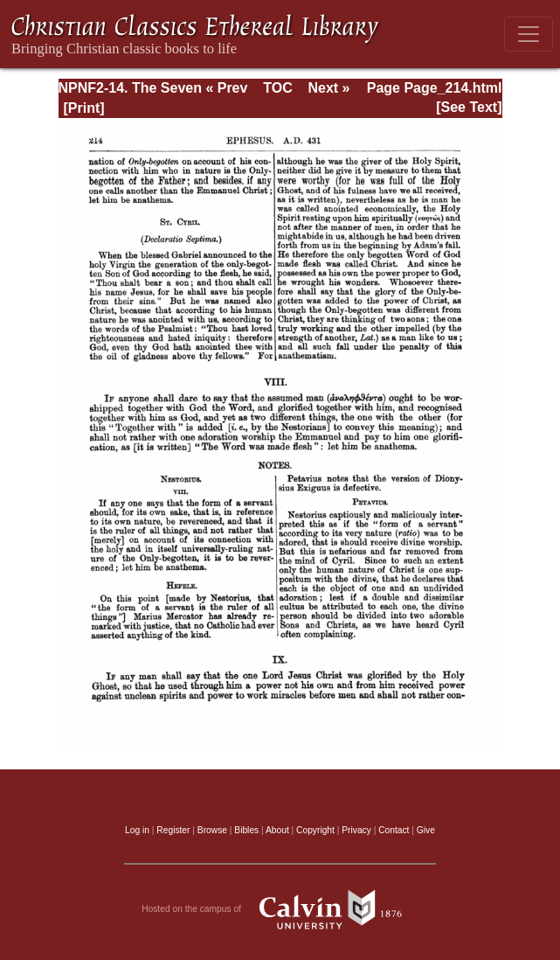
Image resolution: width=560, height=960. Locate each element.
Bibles (246, 830)
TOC (277, 88)
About (277, 830)
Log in (137, 830)
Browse (212, 830)
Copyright (315, 830)
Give (426, 830)
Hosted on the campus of (280, 909)
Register (173, 830)
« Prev (226, 88)
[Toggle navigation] (529, 34)
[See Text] (469, 107)
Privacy (356, 830)
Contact (394, 830)
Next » (328, 88)
